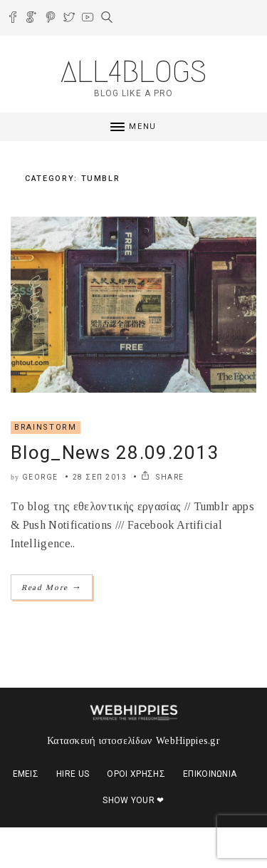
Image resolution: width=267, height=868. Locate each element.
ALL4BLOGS (133, 72)
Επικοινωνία (210, 774)
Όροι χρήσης (136, 774)
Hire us (73, 774)
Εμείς (26, 774)
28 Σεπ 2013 (100, 477)
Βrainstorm (46, 427)
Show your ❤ (133, 800)
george (40, 477)
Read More (52, 587)
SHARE (163, 477)
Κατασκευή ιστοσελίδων (100, 741)
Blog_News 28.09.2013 (115, 453)
